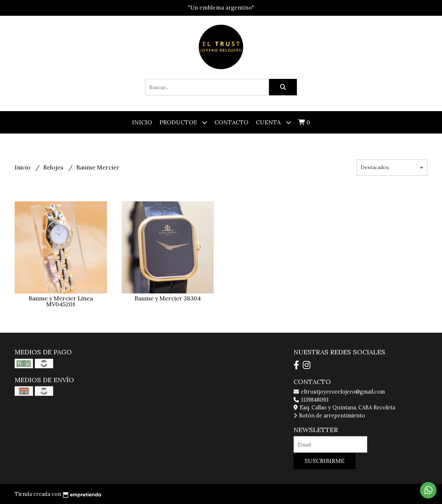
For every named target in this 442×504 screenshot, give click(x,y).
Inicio (142, 122)
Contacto (231, 122)
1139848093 (311, 400)
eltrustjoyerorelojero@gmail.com (339, 392)
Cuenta (273, 122)
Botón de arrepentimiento (329, 416)
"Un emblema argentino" (221, 8)
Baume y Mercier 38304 (168, 298)
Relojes (54, 167)
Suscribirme (325, 461)
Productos (183, 122)
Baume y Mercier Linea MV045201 (61, 301)
